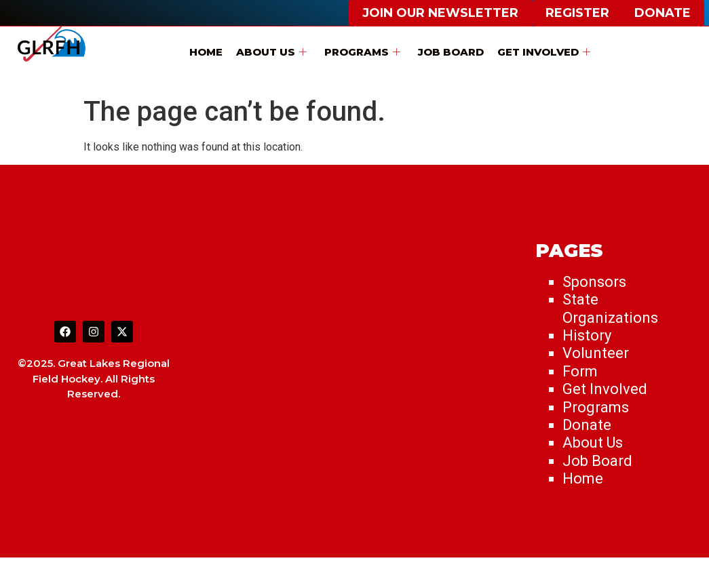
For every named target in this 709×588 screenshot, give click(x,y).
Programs (362, 52)
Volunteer (596, 353)
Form (580, 371)
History (587, 335)
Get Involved (544, 52)
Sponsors (594, 282)
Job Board (451, 52)
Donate (587, 425)
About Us (271, 52)
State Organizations (610, 308)
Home (206, 52)
